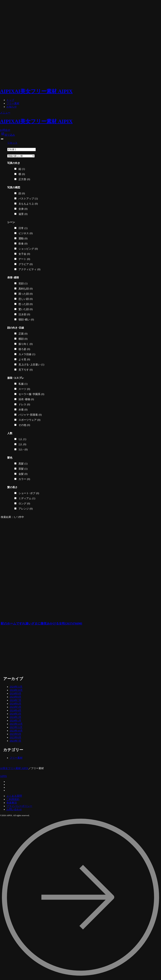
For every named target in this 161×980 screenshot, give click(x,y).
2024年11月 (16, 687)
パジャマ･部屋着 (30, 415)
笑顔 (23, 284)
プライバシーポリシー (19, 806)
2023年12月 (16, 724)
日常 (23, 228)
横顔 (23, 339)
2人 (22, 444)
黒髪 (23, 464)
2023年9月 (15, 734)
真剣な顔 (26, 289)
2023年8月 (15, 737)
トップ (10, 100)
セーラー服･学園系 (31, 394)
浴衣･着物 (26, 399)
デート (24, 259)
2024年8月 (15, 697)
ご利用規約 (13, 799)
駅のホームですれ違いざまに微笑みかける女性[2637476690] (41, 623)
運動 (23, 239)
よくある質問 (14, 796)
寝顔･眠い (26, 320)
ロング (24, 504)
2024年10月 (16, 690)
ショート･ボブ (29, 493)
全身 (23, 209)
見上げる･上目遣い (31, 365)
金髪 (23, 474)
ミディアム (27, 498)
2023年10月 (16, 731)
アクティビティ (29, 269)
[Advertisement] (42, 651)
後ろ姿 (24, 349)
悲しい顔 (26, 299)
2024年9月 (15, 693)
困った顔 (26, 294)
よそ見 (24, 359)
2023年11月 (16, 727)
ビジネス (26, 233)
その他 (24, 425)
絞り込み (8, 135)
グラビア (26, 264)
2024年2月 (15, 717)
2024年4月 (15, 710)
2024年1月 (15, 720)
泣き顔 (24, 314)
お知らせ (12, 107)
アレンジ (26, 509)
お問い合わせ (14, 809)
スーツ (24, 389)
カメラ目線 (27, 354)
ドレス (24, 405)
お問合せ (5, 130)
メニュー (5, 113)
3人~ (23, 450)
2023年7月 (15, 741)
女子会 (24, 254)
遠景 (23, 214)
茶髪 (23, 469)
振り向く (26, 344)
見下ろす (26, 370)
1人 (22, 439)
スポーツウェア (29, 420)
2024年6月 (15, 704)
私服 (23, 384)
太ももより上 (28, 204)
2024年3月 (15, 714)
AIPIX (3, 776)
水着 (23, 410)
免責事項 (12, 803)
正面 (23, 334)
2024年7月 (15, 700)
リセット (12, 143)
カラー (24, 479)
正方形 (24, 179)
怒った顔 (26, 304)
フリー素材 (13, 103)
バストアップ (28, 199)
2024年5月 (15, 707)
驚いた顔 (26, 309)
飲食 (23, 244)
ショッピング (28, 249)
